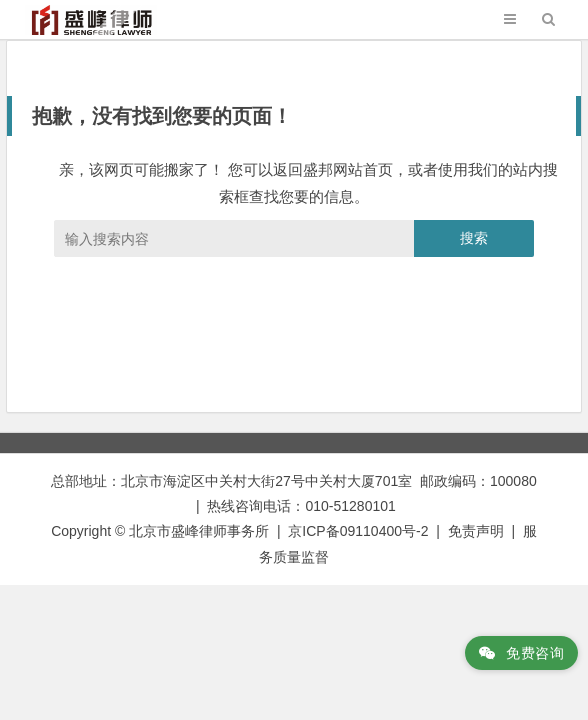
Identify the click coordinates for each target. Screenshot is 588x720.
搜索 (474, 238)
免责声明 (476, 531)
